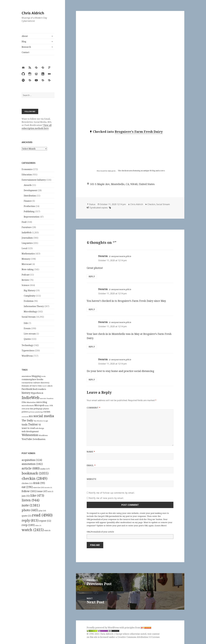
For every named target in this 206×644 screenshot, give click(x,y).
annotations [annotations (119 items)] (26, 376)
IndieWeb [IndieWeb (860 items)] (31, 398)
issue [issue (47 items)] (42, 491)
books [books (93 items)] (43, 376)
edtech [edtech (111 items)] (50, 386)
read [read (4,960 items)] (42, 515)
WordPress (27, 356)
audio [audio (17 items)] (45, 469)
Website (91, 479)
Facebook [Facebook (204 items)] (27, 389)
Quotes (27, 339)
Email (91, 465)
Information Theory (34, 306)
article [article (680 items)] (31, 468)
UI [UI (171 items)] (40, 425)
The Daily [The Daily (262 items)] (27, 420)
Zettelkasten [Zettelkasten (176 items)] (39, 439)
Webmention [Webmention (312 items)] (30, 435)
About (25, 36)
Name (91, 452)
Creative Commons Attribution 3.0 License (138, 637)
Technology (27, 345)
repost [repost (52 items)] (45, 521)
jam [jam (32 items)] (26, 496)
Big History (29, 290)
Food (24, 222)
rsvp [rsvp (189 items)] (28, 525)
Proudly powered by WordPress (103, 628)
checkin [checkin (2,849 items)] (34, 478)
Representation (31, 217)
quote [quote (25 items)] (27, 516)
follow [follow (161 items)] (29, 491)
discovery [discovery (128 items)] (45, 383)
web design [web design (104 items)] (40, 428)
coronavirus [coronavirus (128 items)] (27, 383)
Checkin (151, 204)
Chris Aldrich (33, 13)
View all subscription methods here (37, 127)
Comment (94, 408)
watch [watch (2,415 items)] (33, 530)
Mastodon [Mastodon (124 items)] (31, 402)
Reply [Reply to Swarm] (92, 276)
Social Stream (29, 317)
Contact (25, 52)
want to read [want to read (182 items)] (28, 428)
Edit (26, 323)
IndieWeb (27, 232)
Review (25, 280)
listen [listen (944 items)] (31, 500)
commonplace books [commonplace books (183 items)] (32, 379)
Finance (28, 201)
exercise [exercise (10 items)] (39, 487)
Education (27, 175)
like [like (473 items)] (37, 495)
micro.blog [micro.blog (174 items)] (42, 402)
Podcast (26, 275)
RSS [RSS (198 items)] (31, 416)
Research (26, 47)
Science (25, 285)
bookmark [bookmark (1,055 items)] (35, 473)
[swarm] (110, 208)
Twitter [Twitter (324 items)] (33, 424)
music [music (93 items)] (47, 406)
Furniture (27, 227)
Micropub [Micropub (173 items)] (39, 405)
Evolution (29, 301)
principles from (138, 628)
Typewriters (28, 351)
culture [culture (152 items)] (37, 383)
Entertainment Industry (34, 180)
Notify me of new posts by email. (106, 498)
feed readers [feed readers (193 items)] (39, 389)
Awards (28, 185)
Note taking (28, 269)
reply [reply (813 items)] (30, 520)
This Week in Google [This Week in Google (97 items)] (41, 421)
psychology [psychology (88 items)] (39, 412)
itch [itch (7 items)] (51, 492)
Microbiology (30, 312)
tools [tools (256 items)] (25, 424)
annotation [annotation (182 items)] (32, 464)
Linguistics (27, 243)
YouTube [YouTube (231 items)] (27, 439)
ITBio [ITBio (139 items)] (24, 402)
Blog (24, 41)
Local (24, 248)
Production (29, 206)
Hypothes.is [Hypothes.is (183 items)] (37, 393)
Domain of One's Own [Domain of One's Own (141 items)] (32, 386)
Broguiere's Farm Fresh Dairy (139, 132)
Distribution (30, 196)
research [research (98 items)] (25, 417)
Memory (26, 259)
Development (30, 190)
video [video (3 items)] (38, 525)
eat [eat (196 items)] (27, 487)
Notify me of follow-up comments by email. (112, 493)
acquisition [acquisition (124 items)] (32, 460)
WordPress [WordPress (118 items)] (43, 435)
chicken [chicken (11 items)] (27, 483)
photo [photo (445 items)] (30, 510)
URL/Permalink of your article (100, 532)
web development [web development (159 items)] (30, 431)
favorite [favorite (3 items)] (48, 488)
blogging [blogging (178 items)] (36, 376)
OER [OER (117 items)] (51, 405)
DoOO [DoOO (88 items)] (45, 386)
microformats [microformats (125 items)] (28, 405)
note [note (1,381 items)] (31, 505)
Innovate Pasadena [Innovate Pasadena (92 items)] (47, 398)
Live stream (30, 334)
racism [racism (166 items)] (47, 412)
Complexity (29, 296)
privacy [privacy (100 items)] (32, 412)
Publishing (29, 211)
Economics (27, 169)
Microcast (27, 264)
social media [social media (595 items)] (44, 416)
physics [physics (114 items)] (46, 409)
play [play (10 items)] (42, 511)
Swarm (103, 256)
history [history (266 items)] (26, 393)
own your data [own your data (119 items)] (27, 409)
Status (92, 204)
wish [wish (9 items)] (47, 530)
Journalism (27, 238)
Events (27, 328)
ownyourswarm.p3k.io (121, 256)
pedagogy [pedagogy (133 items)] (38, 409)
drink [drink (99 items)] (39, 483)
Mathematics (28, 254)
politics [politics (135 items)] (25, 412)
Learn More (161, 526)
